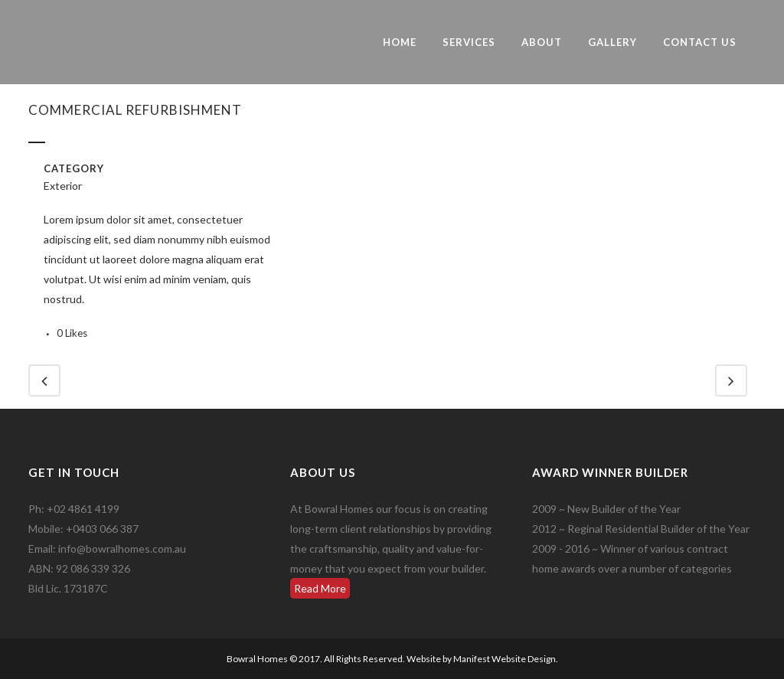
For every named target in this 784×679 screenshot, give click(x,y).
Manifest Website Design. (506, 659)
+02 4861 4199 (83, 509)
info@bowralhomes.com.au (122, 548)
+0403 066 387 (102, 529)
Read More (320, 588)
